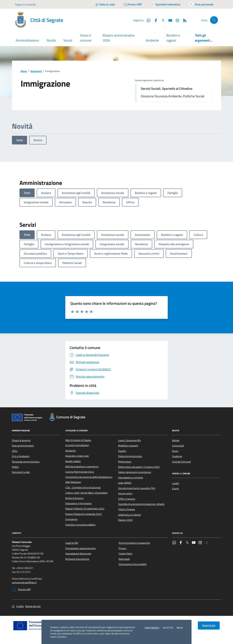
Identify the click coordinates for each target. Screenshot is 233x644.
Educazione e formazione (78, 503)
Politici (15, 467)
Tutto (19, 140)
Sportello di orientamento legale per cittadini (141, 504)
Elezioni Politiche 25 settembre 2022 (85, 509)
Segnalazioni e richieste (131, 478)
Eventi (175, 489)
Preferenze (152, 628)
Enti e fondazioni (21, 456)
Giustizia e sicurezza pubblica (80, 525)
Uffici (15, 451)
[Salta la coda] (105, 4)
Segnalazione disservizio (78, 554)
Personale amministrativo (26, 462)
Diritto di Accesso (74, 498)
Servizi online (125, 493)
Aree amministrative (23, 446)
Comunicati (178, 446)
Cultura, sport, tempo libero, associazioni (86, 493)
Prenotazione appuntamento (80, 548)
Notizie (38, 140)
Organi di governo (21, 440)
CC (13, 606)
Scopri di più (209, 625)
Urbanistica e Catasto (129, 515)
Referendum (125, 462)
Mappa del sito (33, 606)
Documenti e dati (21, 472)
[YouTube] (169, 20)
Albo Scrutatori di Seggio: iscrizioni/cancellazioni (78, 443)
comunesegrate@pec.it (24, 583)
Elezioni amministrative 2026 (119, 38)
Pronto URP (21, 590)
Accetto (168, 628)
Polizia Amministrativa (130, 456)
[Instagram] (176, 20)
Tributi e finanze (127, 509)
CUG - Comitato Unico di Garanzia (83, 487)
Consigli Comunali (181, 462)
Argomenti (36, 71)
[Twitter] (162, 20)
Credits (20, 606)
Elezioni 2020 (125, 520)
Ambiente (152, 40)
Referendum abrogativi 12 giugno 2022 (139, 467)
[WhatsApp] (147, 20)
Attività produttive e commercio (82, 467)
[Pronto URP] (133, 4)
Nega (180, 628)
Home (24, 71)
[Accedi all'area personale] (201, 4)
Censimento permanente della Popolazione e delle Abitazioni (89, 480)
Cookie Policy (126, 554)
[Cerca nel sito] (214, 20)
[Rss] (183, 20)
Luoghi (176, 483)
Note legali (124, 559)
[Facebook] (154, 20)
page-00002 (125, 483)
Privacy (123, 548)
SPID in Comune (127, 499)
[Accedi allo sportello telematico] (165, 4)
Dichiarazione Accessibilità (133, 564)
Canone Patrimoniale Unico (80, 472)
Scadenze (177, 456)
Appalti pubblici (73, 461)
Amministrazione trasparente (134, 543)
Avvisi (175, 451)
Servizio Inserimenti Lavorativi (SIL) (137, 488)
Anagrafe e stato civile (77, 456)
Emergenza (71, 519)
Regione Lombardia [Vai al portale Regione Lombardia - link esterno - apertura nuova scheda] (25, 4)
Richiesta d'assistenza (77, 559)
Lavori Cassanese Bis (129, 440)
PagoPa (122, 451)
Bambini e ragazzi (173, 38)
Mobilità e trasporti (128, 446)
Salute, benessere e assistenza (135, 472)
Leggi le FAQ (72, 543)
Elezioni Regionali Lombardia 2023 (83, 514)
